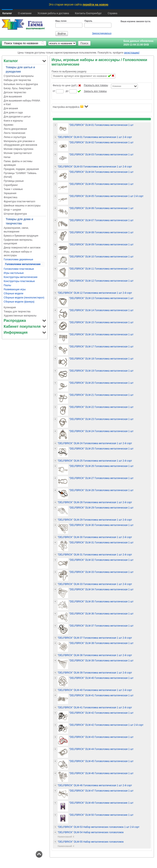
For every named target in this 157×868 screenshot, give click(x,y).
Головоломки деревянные (18, 259)
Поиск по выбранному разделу (69, 72)
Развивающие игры (15, 289)
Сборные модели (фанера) (19, 302)
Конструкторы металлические (21, 277)
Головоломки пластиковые (19, 269)
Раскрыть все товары (96, 85)
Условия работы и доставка (53, 13)
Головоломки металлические (23, 264)
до (67, 91)
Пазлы (7, 285)
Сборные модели (13, 294)
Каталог (7, 13)
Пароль (88, 21)
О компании (25, 13)
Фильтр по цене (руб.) (65, 85)
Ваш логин (61, 21)
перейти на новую (95, 5)
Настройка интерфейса (70, 107)
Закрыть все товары (95, 91)
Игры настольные (14, 273)
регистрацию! (132, 53)
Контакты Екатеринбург (88, 13)
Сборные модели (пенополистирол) (24, 298)
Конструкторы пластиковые (19, 281)
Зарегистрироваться (102, 33)
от (54, 91)
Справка (113, 13)
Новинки (117, 86)
